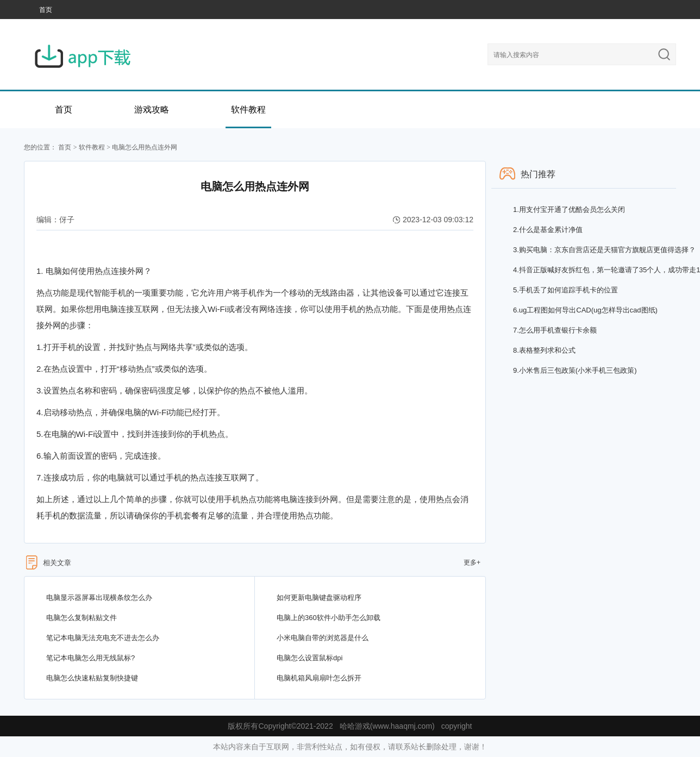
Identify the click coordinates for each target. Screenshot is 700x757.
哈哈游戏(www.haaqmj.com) (387, 726)
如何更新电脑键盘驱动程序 (319, 598)
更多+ (472, 562)
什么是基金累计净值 (548, 230)
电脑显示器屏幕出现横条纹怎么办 (99, 598)
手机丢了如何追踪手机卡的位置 (565, 290)
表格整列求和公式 (544, 350)
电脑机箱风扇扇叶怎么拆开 (319, 678)
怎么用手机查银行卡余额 (555, 330)
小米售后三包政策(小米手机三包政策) (575, 370)
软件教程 (248, 110)
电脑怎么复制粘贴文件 (82, 618)
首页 (46, 10)
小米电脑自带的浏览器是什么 (323, 638)
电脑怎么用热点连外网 (145, 147)
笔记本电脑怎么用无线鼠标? (90, 658)
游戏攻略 (152, 110)
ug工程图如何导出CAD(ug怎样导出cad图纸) (585, 310)
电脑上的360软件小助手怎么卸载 (329, 618)
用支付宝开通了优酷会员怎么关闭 (569, 209)
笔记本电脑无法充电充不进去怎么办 (103, 638)
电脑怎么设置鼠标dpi (310, 658)
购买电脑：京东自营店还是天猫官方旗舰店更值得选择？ (604, 250)
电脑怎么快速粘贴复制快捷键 (92, 678)
